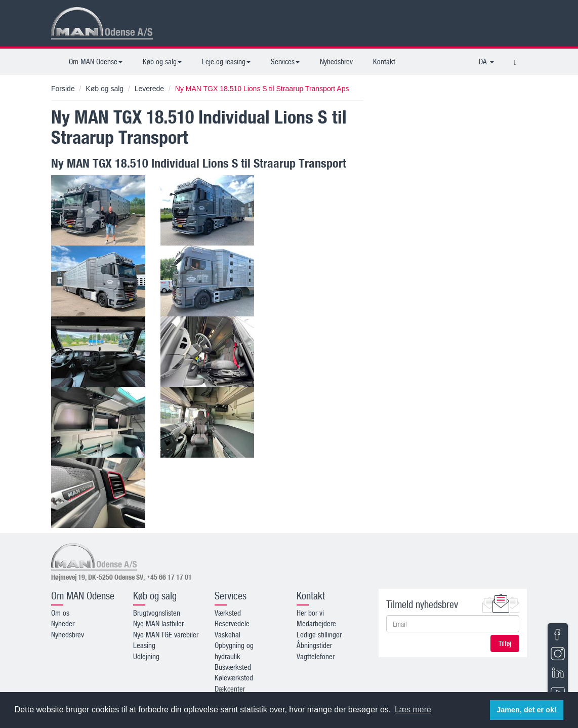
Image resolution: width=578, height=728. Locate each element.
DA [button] (486, 61)
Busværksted (233, 667)
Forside (63, 89)
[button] (515, 61)
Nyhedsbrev (336, 61)
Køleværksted (234, 677)
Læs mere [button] (413, 710)
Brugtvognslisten (157, 613)
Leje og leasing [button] (226, 61)
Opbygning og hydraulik (234, 650)
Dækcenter (230, 689)
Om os (60, 613)
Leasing (144, 645)
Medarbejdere (316, 623)
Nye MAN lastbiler (158, 623)
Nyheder (63, 623)
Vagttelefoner (316, 656)
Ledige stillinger (319, 634)
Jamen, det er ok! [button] (526, 710)
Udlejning (146, 656)
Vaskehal (228, 634)
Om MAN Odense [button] (96, 61)
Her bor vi (310, 613)
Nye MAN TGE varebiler (166, 634)
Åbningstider (314, 645)
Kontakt (384, 61)
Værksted (228, 613)
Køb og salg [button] (162, 61)
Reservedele (232, 623)
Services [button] (285, 61)
